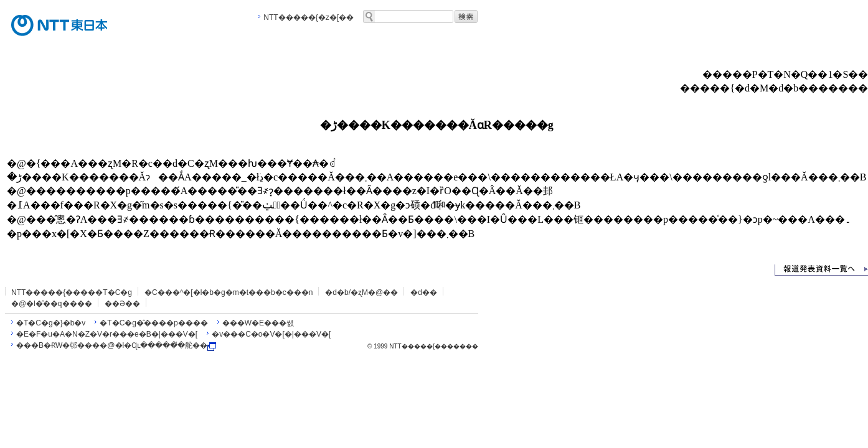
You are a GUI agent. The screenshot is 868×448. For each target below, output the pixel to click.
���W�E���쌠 (258, 323)
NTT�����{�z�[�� (309, 17)
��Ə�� (122, 304)
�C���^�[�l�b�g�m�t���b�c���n (229, 292)
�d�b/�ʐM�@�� (361, 292)
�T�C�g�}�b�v (51, 323)
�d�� (424, 292)
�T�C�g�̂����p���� (153, 323)
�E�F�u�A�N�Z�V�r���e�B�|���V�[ (107, 334)
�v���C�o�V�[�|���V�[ (271, 334)
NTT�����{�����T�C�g (72, 292)
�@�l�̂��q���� (52, 304)
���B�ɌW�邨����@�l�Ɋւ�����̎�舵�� (116, 345)
